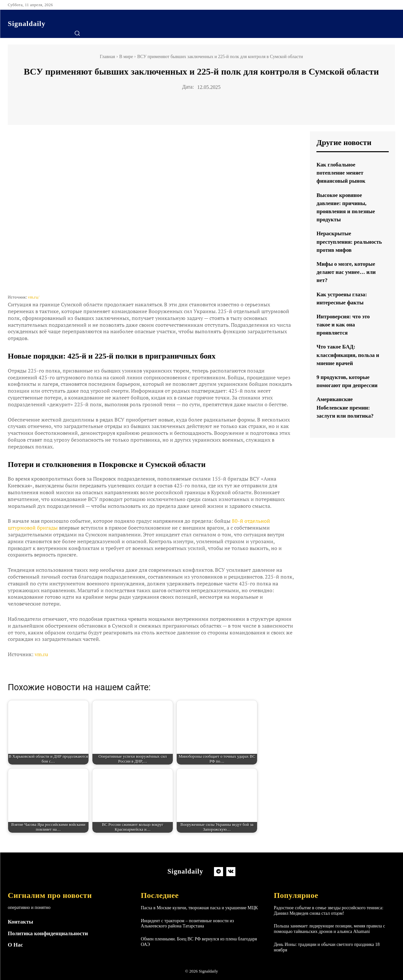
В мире (126, 57)
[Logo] (27, 24)
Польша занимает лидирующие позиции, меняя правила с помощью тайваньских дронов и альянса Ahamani (329, 929)
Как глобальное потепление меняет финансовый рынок (343, 173)
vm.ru (41, 654)
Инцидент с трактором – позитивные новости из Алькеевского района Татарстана (187, 924)
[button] (77, 33)
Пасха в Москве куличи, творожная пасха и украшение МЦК (199, 908)
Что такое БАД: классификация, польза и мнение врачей (348, 363)
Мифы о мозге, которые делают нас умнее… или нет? (348, 280)
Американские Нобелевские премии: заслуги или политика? (347, 416)
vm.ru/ (34, 297)
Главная (107, 57)
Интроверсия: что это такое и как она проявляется (345, 333)
